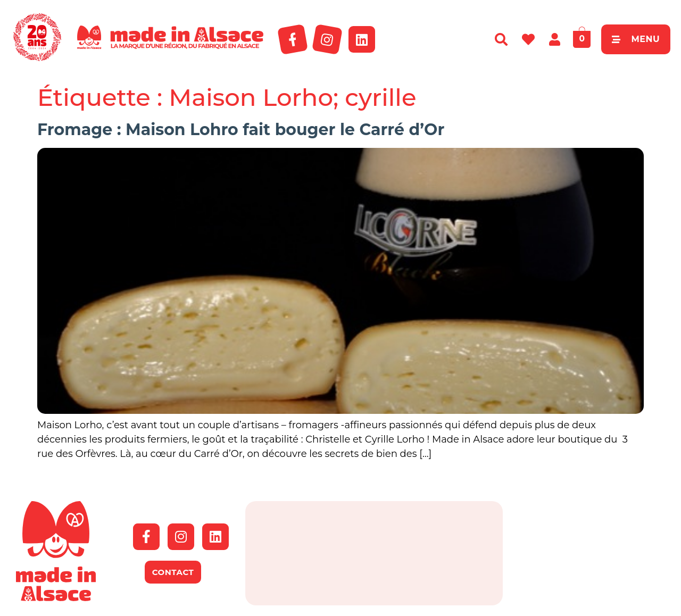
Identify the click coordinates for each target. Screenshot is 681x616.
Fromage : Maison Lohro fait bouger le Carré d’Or (241, 130)
